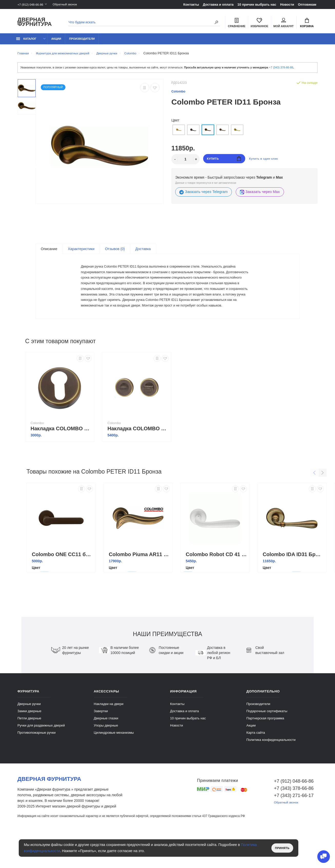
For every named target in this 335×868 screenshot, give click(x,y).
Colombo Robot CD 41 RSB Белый (216, 584)
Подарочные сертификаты (267, 741)
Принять (281, 848)
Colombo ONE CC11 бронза (62, 584)
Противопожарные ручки (37, 762)
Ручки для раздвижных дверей (41, 755)
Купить (224, 162)
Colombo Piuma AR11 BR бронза (139, 584)
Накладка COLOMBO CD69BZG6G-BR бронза (138, 458)
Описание (49, 252)
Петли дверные (29, 748)
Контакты (191, 4)
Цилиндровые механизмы (114, 762)
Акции (56, 42)
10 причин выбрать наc (257, 4)
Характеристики (81, 252)
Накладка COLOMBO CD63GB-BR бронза (61, 458)
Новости (287, 4)
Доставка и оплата (218, 4)
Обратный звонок (70, 4)
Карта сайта (256, 762)
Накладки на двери (109, 734)
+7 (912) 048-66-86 (32, 4)
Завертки (101, 741)
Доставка (143, 252)
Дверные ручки (29, 734)
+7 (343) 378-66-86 (281, 70)
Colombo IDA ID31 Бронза (293, 584)
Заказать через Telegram (204, 195)
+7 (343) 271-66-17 (294, 825)
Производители (82, 42)
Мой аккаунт (284, 23)
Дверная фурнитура (35, 23)
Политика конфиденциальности (271, 769)
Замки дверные (29, 741)
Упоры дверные (106, 755)
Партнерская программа (265, 748)
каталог (26, 42)
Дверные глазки (106, 748)
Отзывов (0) (115, 252)
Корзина (307, 23)
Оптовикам (307, 4)
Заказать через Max (260, 195)
